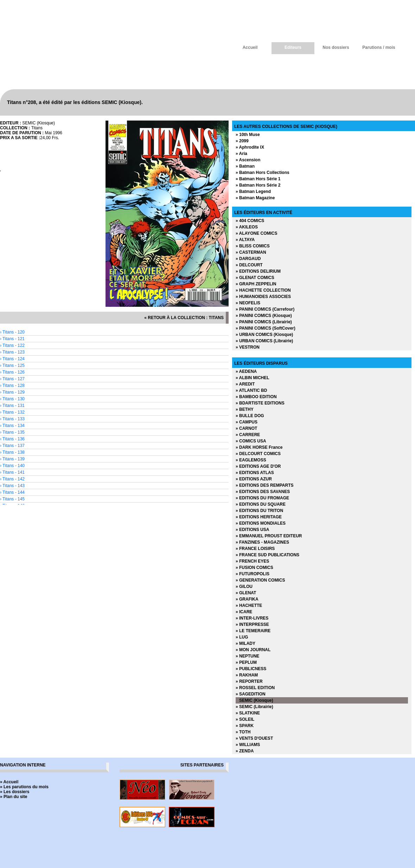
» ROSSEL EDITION (255, 688)
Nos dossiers (336, 47)
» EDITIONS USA (252, 530)
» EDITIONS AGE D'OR (258, 466)
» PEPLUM (246, 662)
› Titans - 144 (12, 492)
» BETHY (245, 409)
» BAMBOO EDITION (256, 397)
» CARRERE (248, 435)
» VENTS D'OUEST (254, 738)
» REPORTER (249, 681)
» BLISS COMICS (253, 246)
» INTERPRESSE (252, 624)
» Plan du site (14, 797)
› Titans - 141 (12, 472)
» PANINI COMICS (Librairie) (264, 322)
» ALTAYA (245, 240)
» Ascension (248, 160)
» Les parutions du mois (24, 787)
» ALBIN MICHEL (253, 378)
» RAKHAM (247, 675)
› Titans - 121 (12, 339)
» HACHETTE (249, 605)
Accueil (250, 47)
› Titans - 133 (12, 419)
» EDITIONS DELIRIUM (258, 271)
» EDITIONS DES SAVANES (263, 492)
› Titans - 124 (12, 359)
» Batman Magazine (255, 198)
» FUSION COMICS (254, 568)
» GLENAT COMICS (255, 278)
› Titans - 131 (12, 406)
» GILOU (244, 587)
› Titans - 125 (12, 365)
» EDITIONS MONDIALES (261, 523)
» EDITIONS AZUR (254, 479)
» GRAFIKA (247, 599)
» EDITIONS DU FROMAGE (262, 498)
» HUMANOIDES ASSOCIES (263, 297)
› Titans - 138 (12, 452)
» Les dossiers (15, 792)
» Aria (241, 154)
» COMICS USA (251, 441)
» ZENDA (245, 751)
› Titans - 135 (12, 432)
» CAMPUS (247, 422)
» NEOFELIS (248, 303)
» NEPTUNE (247, 656)
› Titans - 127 (12, 379)
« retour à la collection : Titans (184, 318)
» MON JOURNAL (253, 650)
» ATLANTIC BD (251, 390)
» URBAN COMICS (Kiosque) (264, 335)
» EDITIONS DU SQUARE (261, 504)
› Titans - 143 (12, 486)
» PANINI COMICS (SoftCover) (266, 328)
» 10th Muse (248, 135)
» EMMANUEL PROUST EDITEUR (269, 536)
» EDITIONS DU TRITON (259, 511)
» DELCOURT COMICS (258, 454)
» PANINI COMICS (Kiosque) (264, 316)
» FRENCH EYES (252, 561)
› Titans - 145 (12, 499)
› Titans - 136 (12, 439)
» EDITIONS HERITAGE (259, 517)
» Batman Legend (253, 192)
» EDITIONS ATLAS (255, 473)
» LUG (242, 637)
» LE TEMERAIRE (253, 631)
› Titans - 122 (12, 345)
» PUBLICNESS (251, 669)
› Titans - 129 (12, 392)
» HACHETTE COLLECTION (263, 290)
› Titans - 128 (12, 386)
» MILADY (245, 643)
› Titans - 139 (12, 459)
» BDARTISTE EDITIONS (260, 403)
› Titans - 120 (12, 332)
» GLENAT (246, 593)
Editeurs (293, 47)
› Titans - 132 (12, 412)
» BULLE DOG (250, 416)
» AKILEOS (247, 227)
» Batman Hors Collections (263, 173)
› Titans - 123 (12, 352)
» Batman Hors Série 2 (258, 185)
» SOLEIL (245, 719)
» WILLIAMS (248, 745)
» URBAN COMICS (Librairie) (264, 341)
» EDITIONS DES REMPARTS (264, 485)
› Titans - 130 (12, 399)
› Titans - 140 (12, 466)
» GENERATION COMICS (260, 580)
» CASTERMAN (251, 252)
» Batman (245, 166)
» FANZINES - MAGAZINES (262, 542)
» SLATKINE (248, 713)
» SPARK (245, 726)
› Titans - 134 (12, 426)
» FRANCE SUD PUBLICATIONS (267, 555)
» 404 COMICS (250, 221)
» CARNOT (246, 428)
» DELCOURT (249, 265)
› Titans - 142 (12, 479)
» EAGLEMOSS (251, 460)
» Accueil (9, 782)
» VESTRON (248, 347)
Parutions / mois (379, 47)
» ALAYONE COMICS (256, 233)
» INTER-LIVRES (252, 618)
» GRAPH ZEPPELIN (256, 284)
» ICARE (244, 612)
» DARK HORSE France (259, 447)
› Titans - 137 (12, 446)
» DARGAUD (248, 259)
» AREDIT (245, 384)
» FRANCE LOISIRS (255, 549)
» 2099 (242, 141)
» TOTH (243, 732)
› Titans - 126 (12, 372)
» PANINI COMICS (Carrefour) (265, 309)
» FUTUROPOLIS (253, 574)
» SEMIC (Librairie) (254, 707)
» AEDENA (246, 371)
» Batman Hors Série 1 (258, 179)
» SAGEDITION (251, 694)
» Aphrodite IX (250, 147)
